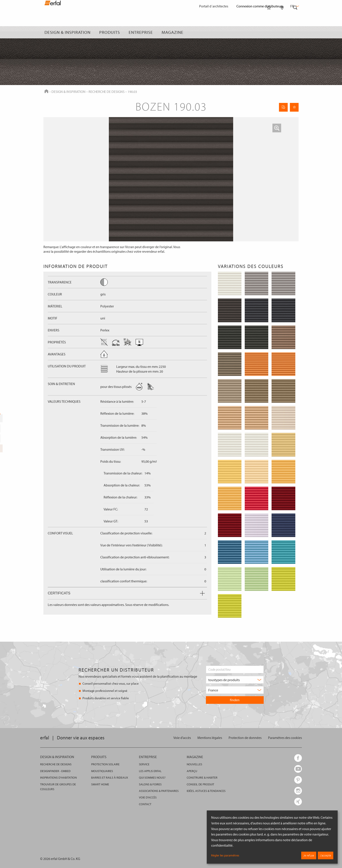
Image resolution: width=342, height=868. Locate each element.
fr (294, 6)
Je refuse (309, 855)
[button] (277, 128)
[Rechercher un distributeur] (282, 32)
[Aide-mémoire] (269, 32)
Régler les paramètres (225, 855)
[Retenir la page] (294, 107)
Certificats (126, 593)
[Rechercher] (295, 32)
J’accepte (326, 855)
